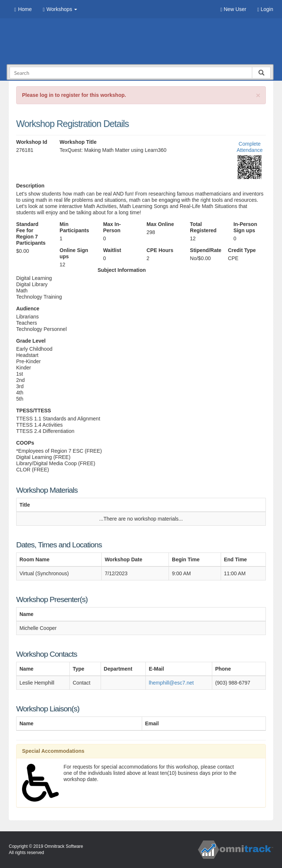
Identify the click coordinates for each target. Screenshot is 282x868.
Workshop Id (32, 142)
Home (23, 9)
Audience (28, 309)
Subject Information (122, 270)
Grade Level (31, 341)
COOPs (25, 443)
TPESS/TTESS (34, 411)
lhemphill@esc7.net (171, 683)
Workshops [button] (60, 9)
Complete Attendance (250, 147)
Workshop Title (78, 142)
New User (233, 9)
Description (30, 186)
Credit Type (242, 250)
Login (265, 9)
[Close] (258, 95)
